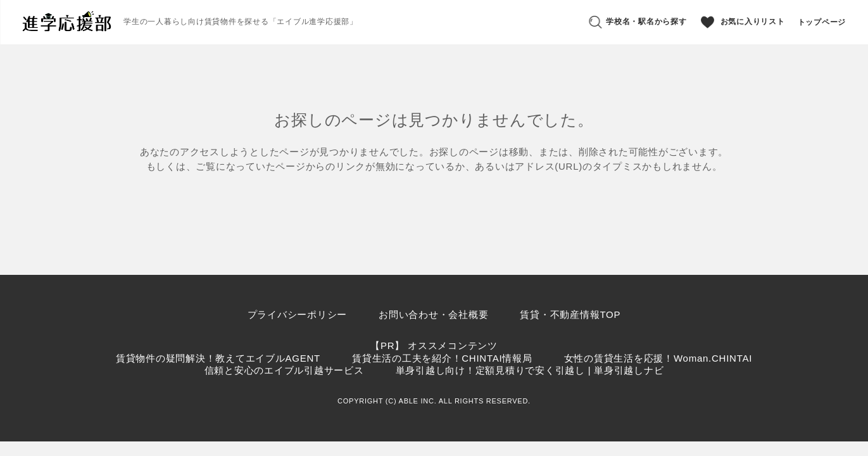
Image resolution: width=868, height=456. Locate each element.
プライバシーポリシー (298, 314)
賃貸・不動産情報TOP (570, 314)
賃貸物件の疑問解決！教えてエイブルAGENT (218, 358)
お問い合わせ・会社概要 (433, 314)
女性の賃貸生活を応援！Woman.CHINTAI (658, 358)
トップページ (822, 22)
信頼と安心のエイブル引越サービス (284, 370)
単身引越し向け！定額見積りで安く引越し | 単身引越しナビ (530, 370)
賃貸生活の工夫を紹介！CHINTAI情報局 (442, 358)
